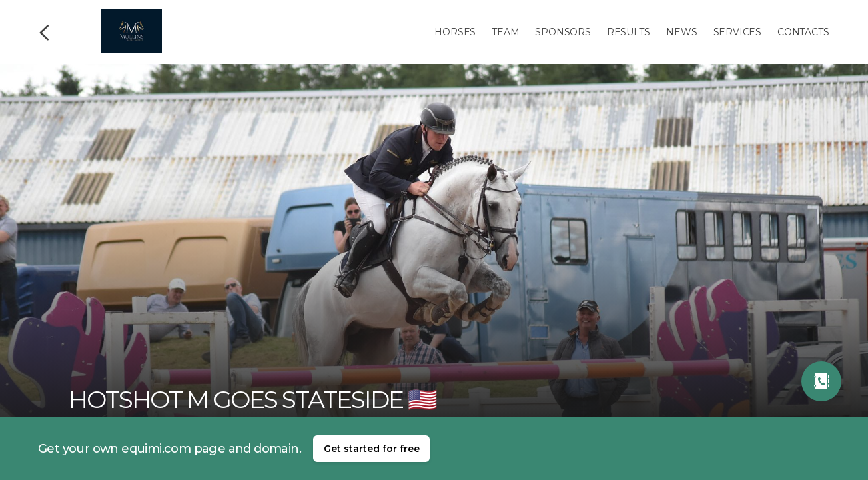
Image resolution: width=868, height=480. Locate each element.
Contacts (803, 32)
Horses (455, 32)
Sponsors (563, 32)
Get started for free (372, 449)
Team (505, 32)
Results (629, 32)
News (681, 32)
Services (737, 32)
